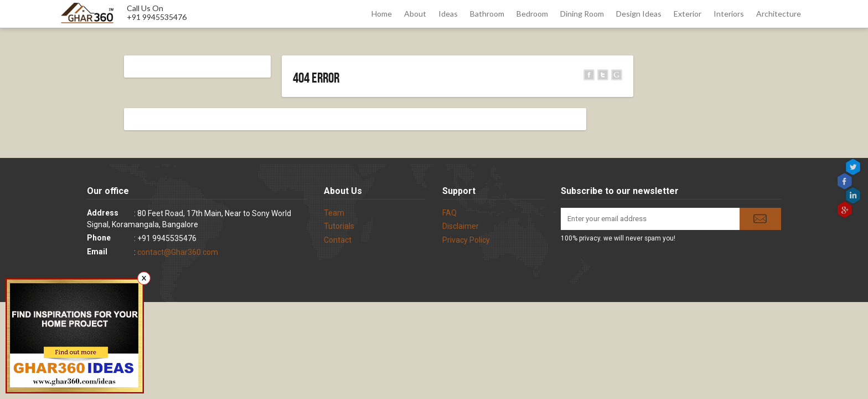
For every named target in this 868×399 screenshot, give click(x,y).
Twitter (854, 167)
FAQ (449, 213)
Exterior (688, 14)
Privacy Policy (466, 240)
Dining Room (582, 14)
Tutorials (339, 226)
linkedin (854, 195)
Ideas (448, 14)
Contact (338, 240)
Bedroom (532, 14)
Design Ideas (639, 14)
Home (382, 14)
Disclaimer (461, 226)
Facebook (846, 181)
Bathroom (487, 14)
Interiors (729, 14)
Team (334, 213)
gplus (846, 209)
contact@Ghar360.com (178, 252)
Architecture (779, 14)
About (415, 14)
